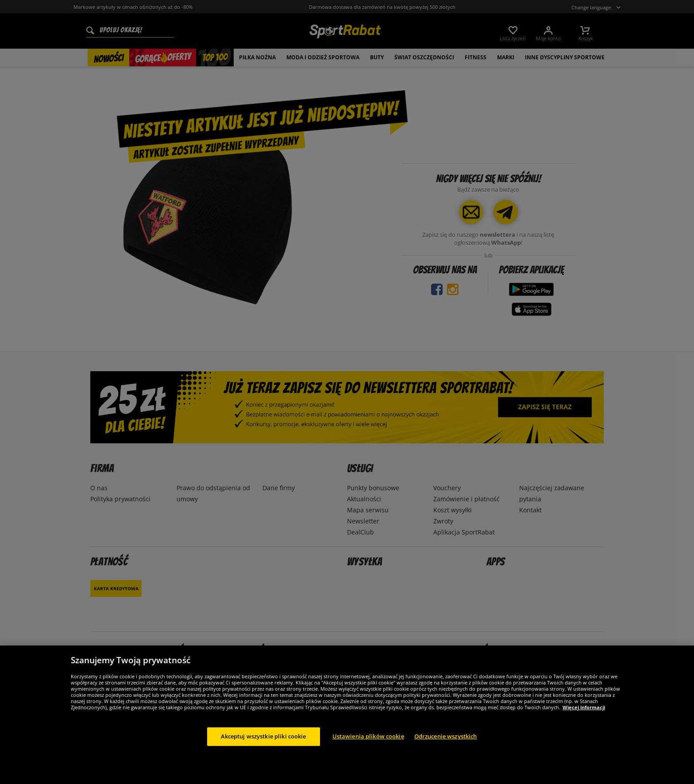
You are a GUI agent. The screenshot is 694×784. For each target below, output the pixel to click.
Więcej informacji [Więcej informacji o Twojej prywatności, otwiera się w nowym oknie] (584, 707)
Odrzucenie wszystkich (446, 736)
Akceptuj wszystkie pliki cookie (264, 736)
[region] (347, 715)
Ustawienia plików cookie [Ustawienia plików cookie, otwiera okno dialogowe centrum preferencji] (368, 736)
